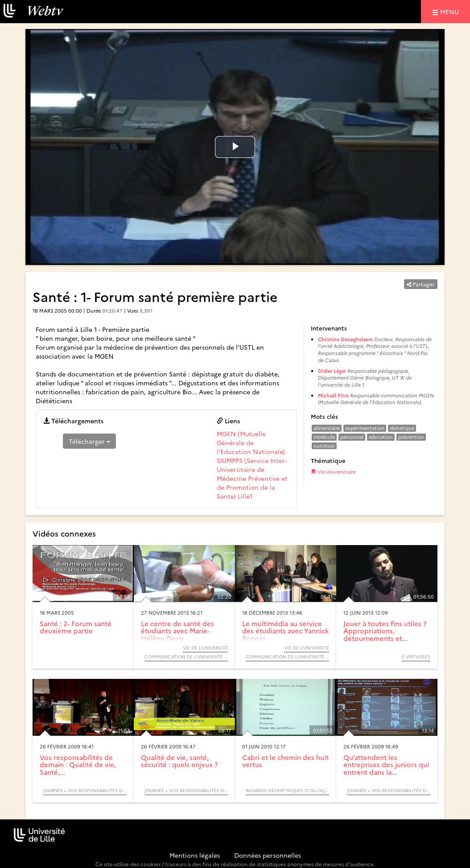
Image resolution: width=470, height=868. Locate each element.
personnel (352, 437)
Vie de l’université (205, 648)
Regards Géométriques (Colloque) (287, 790)
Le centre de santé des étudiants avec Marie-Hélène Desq (177, 631)
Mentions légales (195, 855)
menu (451, 11)
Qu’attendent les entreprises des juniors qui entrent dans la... (386, 765)
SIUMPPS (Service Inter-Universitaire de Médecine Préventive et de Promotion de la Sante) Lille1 (252, 478)
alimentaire (327, 428)
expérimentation (365, 428)
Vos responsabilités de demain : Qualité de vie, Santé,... (78, 765)
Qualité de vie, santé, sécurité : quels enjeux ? (179, 761)
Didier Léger (332, 371)
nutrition (324, 446)
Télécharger (89, 441)
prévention (411, 437)
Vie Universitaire (333, 472)
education (381, 437)
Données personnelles (268, 855)
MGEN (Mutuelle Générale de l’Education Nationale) (251, 442)
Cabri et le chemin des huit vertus (285, 761)
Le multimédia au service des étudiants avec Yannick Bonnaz (285, 631)
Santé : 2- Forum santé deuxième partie (76, 627)
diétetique (402, 428)
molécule (324, 437)
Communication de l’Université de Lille (186, 657)
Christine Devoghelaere (345, 339)
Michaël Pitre (333, 395)
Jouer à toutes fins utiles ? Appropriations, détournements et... (385, 631)
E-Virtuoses (416, 657)
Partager (421, 284)
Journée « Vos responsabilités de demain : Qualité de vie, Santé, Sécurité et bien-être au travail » (85, 790)
